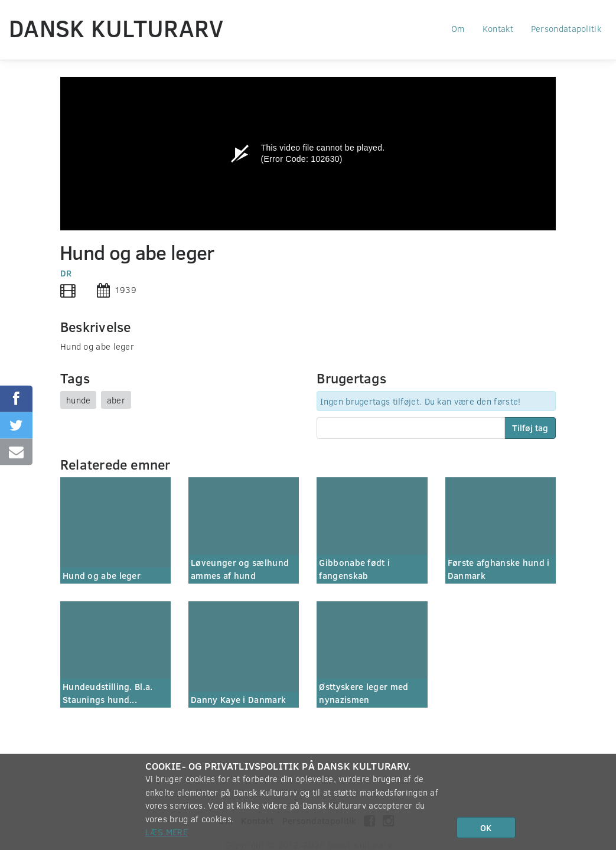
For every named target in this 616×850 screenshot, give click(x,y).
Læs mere (167, 832)
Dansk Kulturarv (116, 28)
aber (116, 400)
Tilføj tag (530, 428)
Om (458, 28)
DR (66, 273)
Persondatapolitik (566, 28)
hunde (79, 400)
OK (486, 828)
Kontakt (498, 28)
